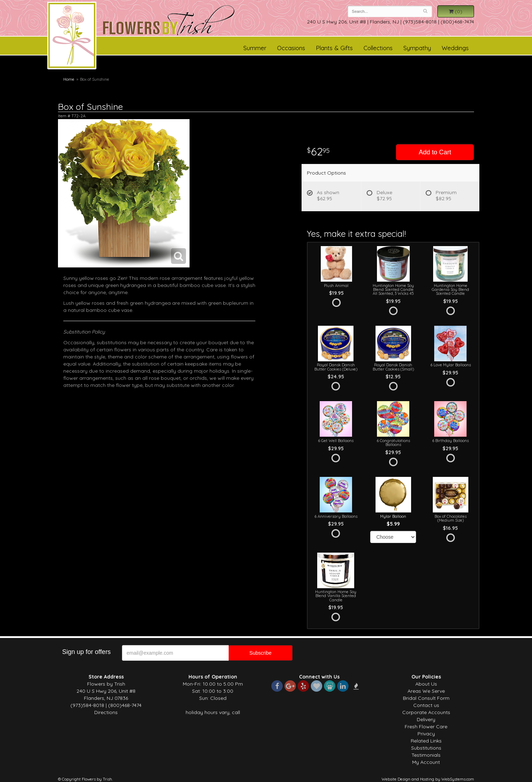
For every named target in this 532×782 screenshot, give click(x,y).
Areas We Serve (426, 691)
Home (69, 79)
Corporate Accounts (426, 712)
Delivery (426, 719)
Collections (378, 48)
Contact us (426, 705)
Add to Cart (435, 152)
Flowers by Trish (72, 37)
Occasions (291, 48)
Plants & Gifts (334, 48)
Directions (106, 712)
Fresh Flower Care (426, 727)
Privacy (426, 734)
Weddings (455, 48)
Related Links (426, 741)
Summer (255, 48)
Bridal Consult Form (426, 698)
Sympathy (417, 48)
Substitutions (426, 748)
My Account (426, 762)
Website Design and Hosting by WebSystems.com (428, 779)
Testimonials (426, 755)
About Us (426, 684)
